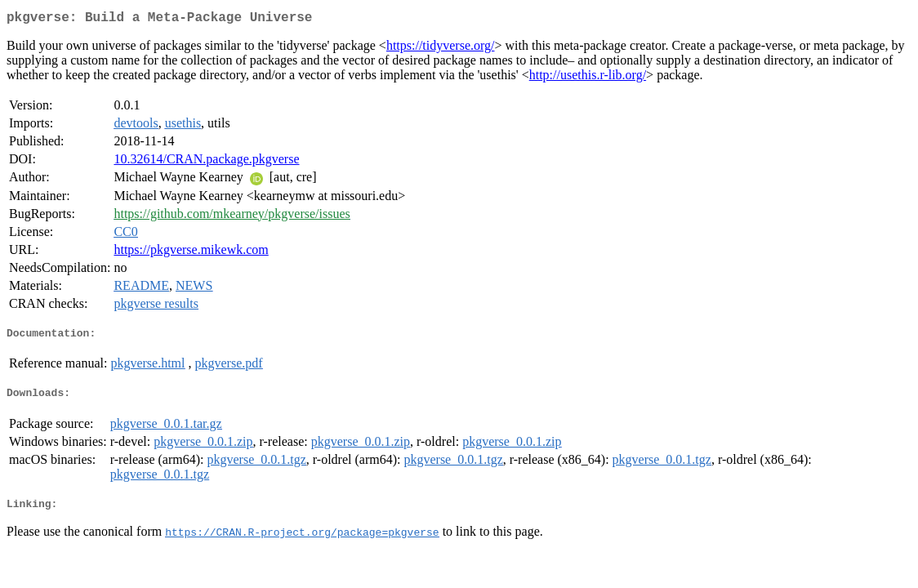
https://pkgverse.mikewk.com (191, 253)
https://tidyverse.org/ (441, 49)
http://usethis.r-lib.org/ (588, 78)
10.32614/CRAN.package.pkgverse (206, 162)
